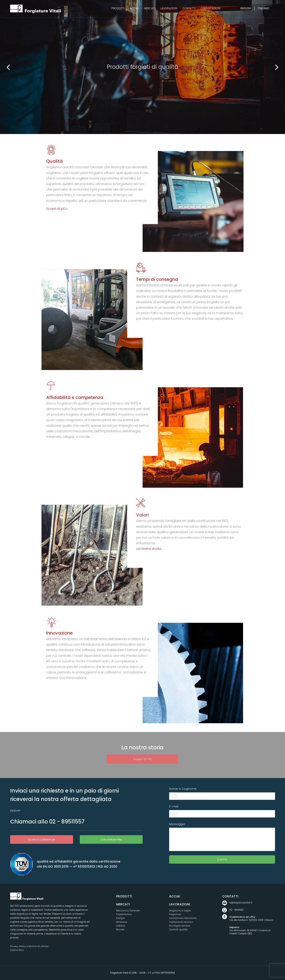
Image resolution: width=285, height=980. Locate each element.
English (246, 8)
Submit (222, 859)
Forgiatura (175, 914)
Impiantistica (124, 914)
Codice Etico (17, 950)
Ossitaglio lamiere (180, 926)
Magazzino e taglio (180, 911)
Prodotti (124, 896)
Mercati (123, 904)
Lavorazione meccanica (183, 918)
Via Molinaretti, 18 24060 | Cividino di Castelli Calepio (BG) (252, 931)
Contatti (230, 896)
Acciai (175, 896)
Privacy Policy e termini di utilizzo (29, 946)
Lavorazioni (180, 904)
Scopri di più (57, 209)
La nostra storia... (149, 549)
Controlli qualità (178, 930)
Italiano (263, 8)
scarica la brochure (42, 839)
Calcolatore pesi (111, 839)
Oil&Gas (121, 926)
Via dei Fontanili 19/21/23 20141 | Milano (252, 919)
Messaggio (177, 824)
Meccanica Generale (128, 911)
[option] (142, 67)
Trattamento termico (181, 922)
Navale (120, 930)
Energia (120, 918)
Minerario (122, 922)
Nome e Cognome (183, 789)
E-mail (174, 806)
